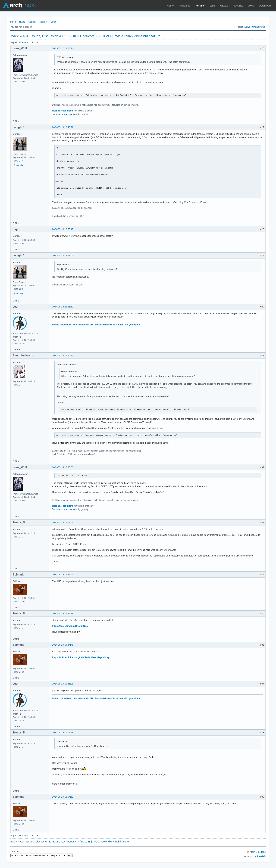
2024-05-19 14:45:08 (63, 684)
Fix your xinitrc (133, 325)
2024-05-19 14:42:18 (63, 613)
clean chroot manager (67, 114)
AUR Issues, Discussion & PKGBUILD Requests (58, 36)
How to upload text (62, 325)
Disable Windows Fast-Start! (109, 325)
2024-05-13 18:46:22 (63, 127)
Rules (22, 22)
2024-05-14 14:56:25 (63, 355)
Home (170, 6)
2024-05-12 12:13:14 (63, 48)
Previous (24, 42)
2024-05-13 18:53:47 (63, 229)
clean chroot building (63, 111)
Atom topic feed (258, 852)
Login (54, 22)
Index (13, 22)
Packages (185, 6)
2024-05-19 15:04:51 (63, 797)
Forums (200, 6)
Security (238, 6)
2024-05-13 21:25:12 (63, 307)
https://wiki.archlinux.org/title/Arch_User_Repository (81, 657)
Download (265, 6)
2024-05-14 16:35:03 (63, 467)
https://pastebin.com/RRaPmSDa (70, 626)
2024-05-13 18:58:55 (63, 255)
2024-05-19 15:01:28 (63, 732)
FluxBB (261, 856)
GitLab (224, 6)
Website (20, 165)
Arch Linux (19, 5)
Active (247, 27)
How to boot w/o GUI (83, 325)
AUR (251, 6)
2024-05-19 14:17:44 (63, 522)
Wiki (213, 6)
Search (32, 22)
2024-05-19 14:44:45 (63, 645)
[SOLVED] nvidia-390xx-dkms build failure (129, 36)
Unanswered (259, 27)
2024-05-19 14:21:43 (63, 575)
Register (43, 22)
